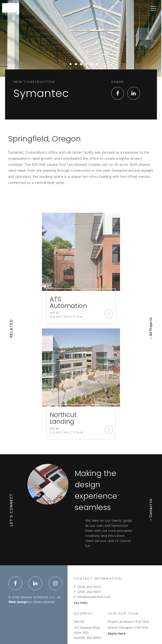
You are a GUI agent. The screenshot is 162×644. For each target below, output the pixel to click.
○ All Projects (151, 328)
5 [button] (87, 71)
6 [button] (93, 71)
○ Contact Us (151, 510)
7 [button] (98, 71)
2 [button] (72, 71)
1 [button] (66, 71)
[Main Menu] (154, 8)
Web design (18, 602)
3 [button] (77, 71)
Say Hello (81, 603)
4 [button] (82, 71)
